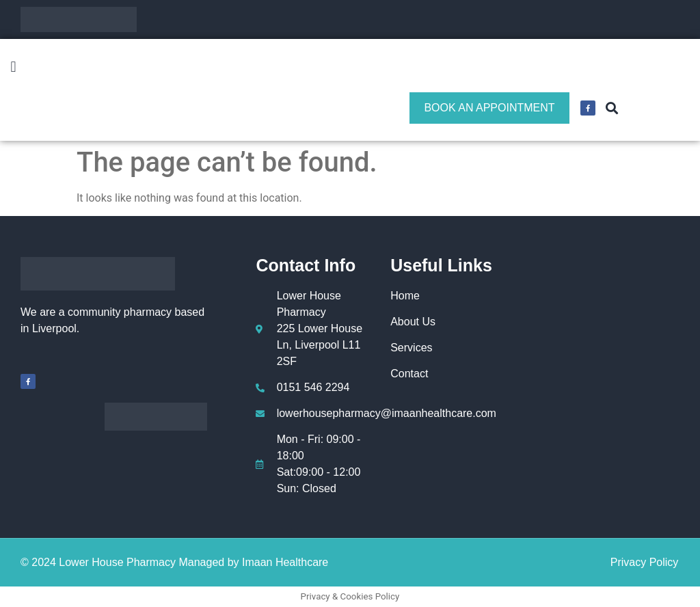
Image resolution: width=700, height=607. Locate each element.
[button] (13, 67)
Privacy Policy (645, 562)
